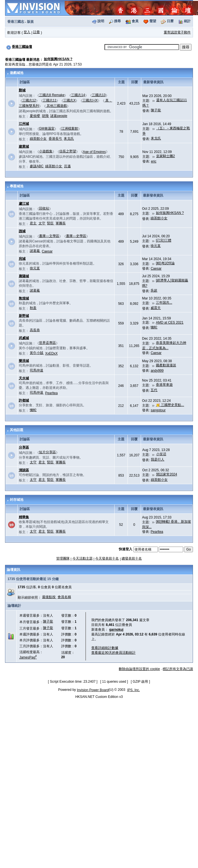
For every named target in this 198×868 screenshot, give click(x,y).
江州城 (24, 124)
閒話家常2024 (167, 474)
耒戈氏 (69, 139)
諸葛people (59, 116)
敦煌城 (24, 298)
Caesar (47, 251)
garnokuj (116, 630)
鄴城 (22, 90)
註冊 (37, 32)
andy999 (157, 371)
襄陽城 (24, 276)
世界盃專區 (47, 343)
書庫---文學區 (49, 236)
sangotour (158, 410)
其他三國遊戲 (56, 106)
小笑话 (161, 454)
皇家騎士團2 (166, 156)
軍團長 (61, 223)
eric (153, 161)
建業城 (24, 146)
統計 (187, 21)
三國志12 (29, 100)
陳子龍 (156, 110)
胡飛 (45, 116)
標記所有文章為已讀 (178, 669)
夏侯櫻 (35, 116)
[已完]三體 (164, 240)
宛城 (22, 259)
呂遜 (67, 166)
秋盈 (33, 308)
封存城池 (17, 500)
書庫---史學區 (76, 236)
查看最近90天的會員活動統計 (113, 653)
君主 (33, 223)
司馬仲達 (37, 370)
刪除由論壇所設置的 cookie (139, 669)
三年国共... (164, 303)
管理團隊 (63, 558)
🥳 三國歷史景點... (170, 405)
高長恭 (35, 330)
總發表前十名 (132, 558)
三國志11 (50, 100)
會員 (135, 21)
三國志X (69, 100)
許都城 (24, 400)
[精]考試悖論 (165, 263)
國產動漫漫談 (166, 365)
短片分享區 (47, 452)
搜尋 (117, 21)
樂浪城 (24, 361)
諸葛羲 (35, 251)
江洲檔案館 (70, 128)
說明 (101, 21)
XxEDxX (52, 353)
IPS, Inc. (134, 690)
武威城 (24, 338)
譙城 (22, 231)
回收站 (44, 208)
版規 (30, 22)
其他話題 (17, 430)
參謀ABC (37, 166)
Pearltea (52, 393)
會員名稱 (64, 597)
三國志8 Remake (52, 95)
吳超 (154, 290)
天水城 (24, 378)
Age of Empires (94, 152)
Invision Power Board (93, 690)
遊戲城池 (17, 73)
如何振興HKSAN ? (58, 59)
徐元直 (156, 246)
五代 (154, 390)
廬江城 (24, 204)
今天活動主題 (83, 558)
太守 (42, 223)
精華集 (24, 517)
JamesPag (28, 657)
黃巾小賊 (37, 353)
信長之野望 (68, 151)
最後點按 (49, 597)
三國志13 (99, 95)
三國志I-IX (90, 100)
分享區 (24, 447)
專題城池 (17, 186)
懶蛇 (154, 327)
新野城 (24, 316)
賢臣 (50, 223)
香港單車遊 (164, 385)
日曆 (170, 21)
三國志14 (78, 95)
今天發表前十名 (107, 558)
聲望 (153, 21)
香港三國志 (16, 22)
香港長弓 (55, 139)
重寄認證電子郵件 (177, 32)
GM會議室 (47, 128)
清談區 (24, 470)
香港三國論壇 (22, 47)
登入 (27, 32)
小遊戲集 (46, 151)
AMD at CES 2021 (170, 323)
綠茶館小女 (38, 139)
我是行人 (158, 459)
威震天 (156, 308)
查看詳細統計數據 (105, 648)
